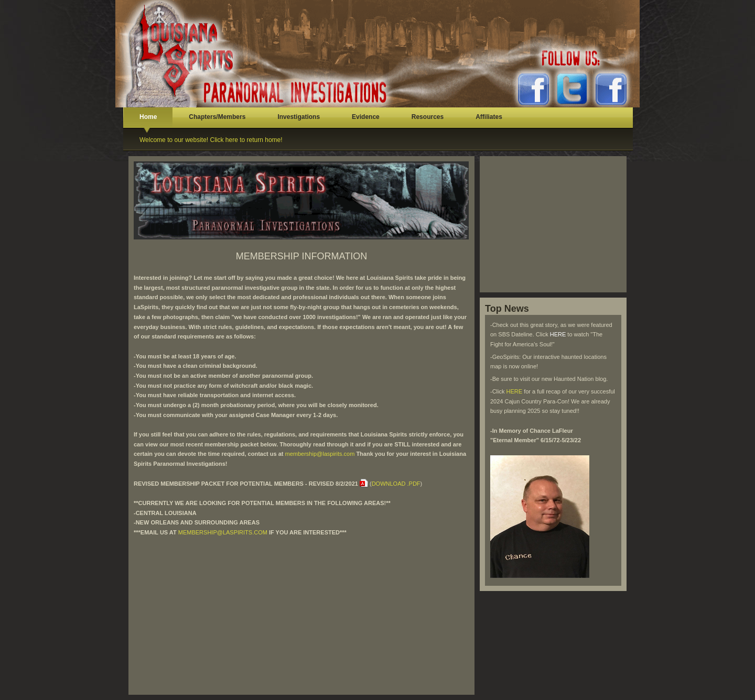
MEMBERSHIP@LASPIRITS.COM (223, 532)
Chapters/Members (217, 117)
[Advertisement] (301, 611)
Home (148, 117)
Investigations (299, 117)
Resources (428, 117)
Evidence (366, 117)
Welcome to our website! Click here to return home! (211, 140)
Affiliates (489, 117)
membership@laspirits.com (320, 454)
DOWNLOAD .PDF (396, 484)
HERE (559, 334)
